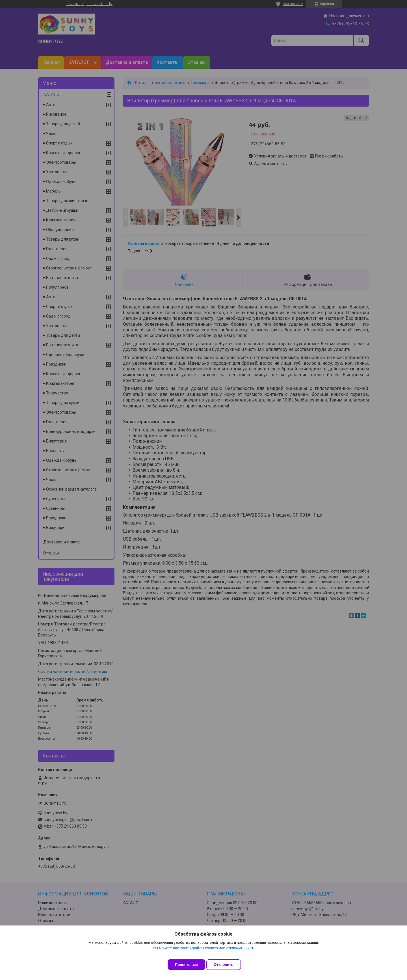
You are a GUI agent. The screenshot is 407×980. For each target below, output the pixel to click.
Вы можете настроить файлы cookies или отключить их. (202, 952)
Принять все (186, 965)
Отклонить (228, 965)
